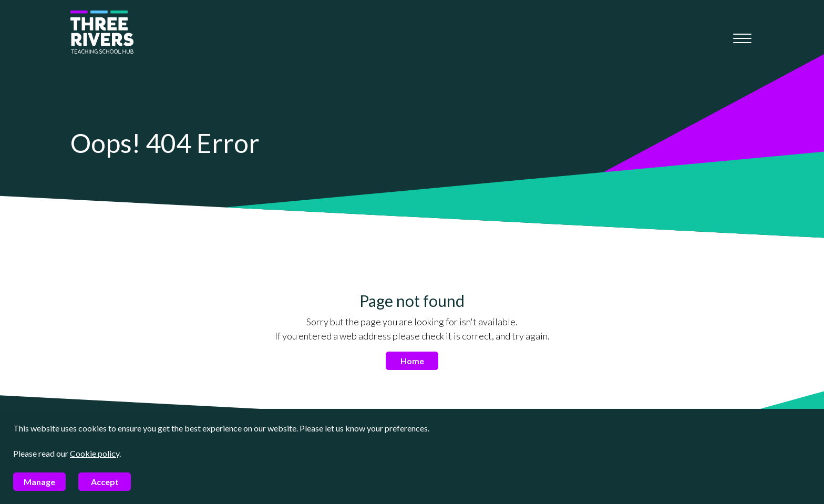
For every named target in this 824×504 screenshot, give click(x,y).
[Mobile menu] (742, 38)
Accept (105, 482)
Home (412, 361)
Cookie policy (95, 453)
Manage (39, 482)
